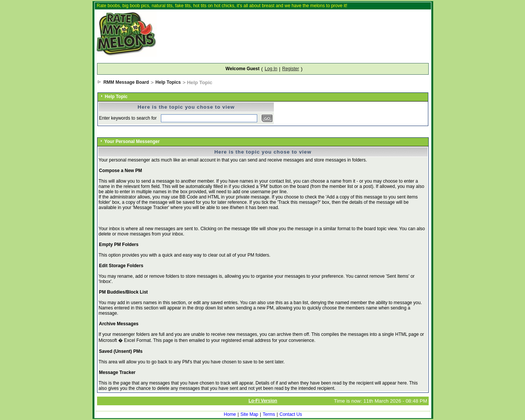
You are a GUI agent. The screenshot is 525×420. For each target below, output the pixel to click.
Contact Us (291, 414)
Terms (269, 414)
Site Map (249, 414)
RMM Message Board (126, 82)
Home (230, 414)
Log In (271, 69)
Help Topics (168, 82)
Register (291, 69)
